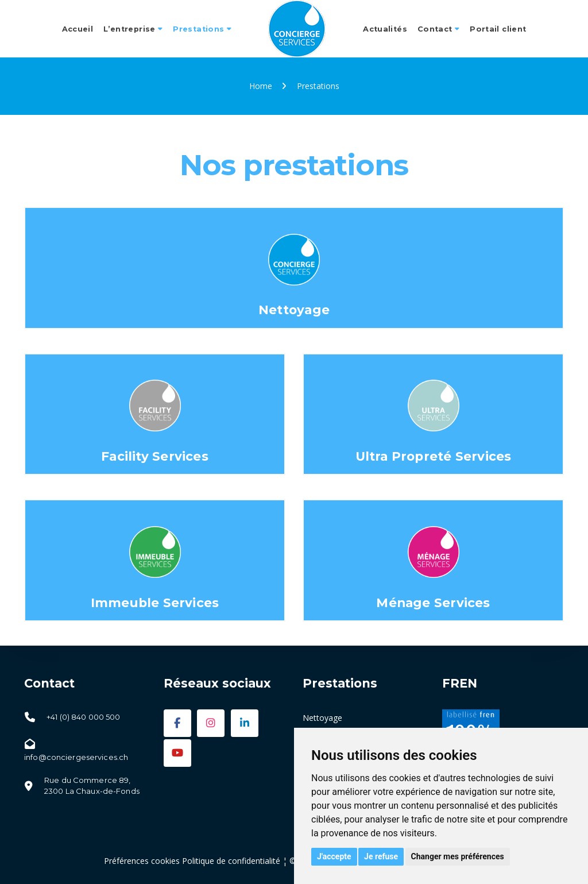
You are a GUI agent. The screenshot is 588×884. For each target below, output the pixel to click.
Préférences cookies (142, 861)
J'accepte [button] (334, 856)
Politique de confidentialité (231, 861)
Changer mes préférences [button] (458, 856)
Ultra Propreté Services (434, 456)
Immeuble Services (155, 603)
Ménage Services (433, 603)
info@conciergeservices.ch (76, 757)
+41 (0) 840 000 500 (83, 717)
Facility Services (155, 456)
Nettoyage (294, 310)
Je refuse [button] (381, 856)
